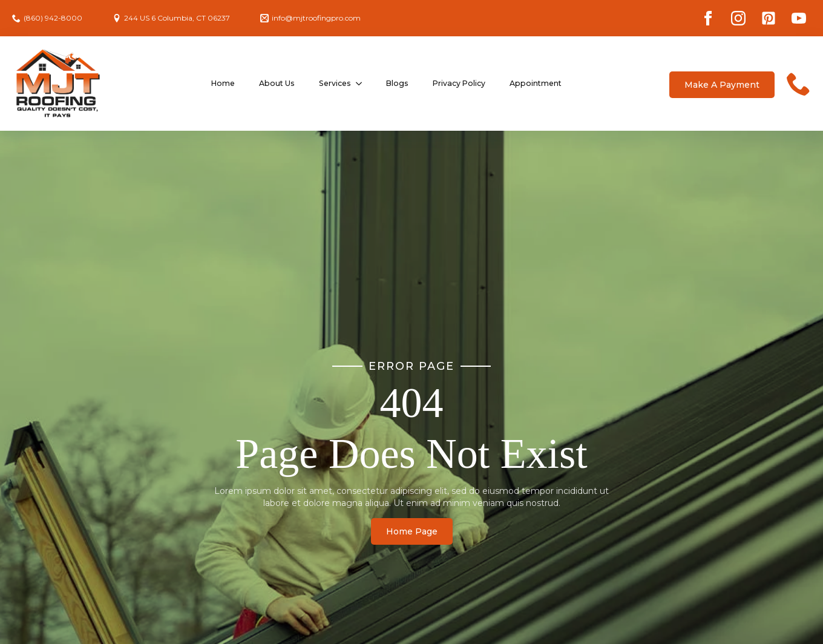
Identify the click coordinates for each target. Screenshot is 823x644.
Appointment (536, 83)
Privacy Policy (459, 83)
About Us (277, 83)
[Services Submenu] (362, 84)
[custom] (769, 18)
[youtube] (799, 18)
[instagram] (738, 18)
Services (335, 83)
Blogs (397, 83)
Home (223, 83)
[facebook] (708, 18)
